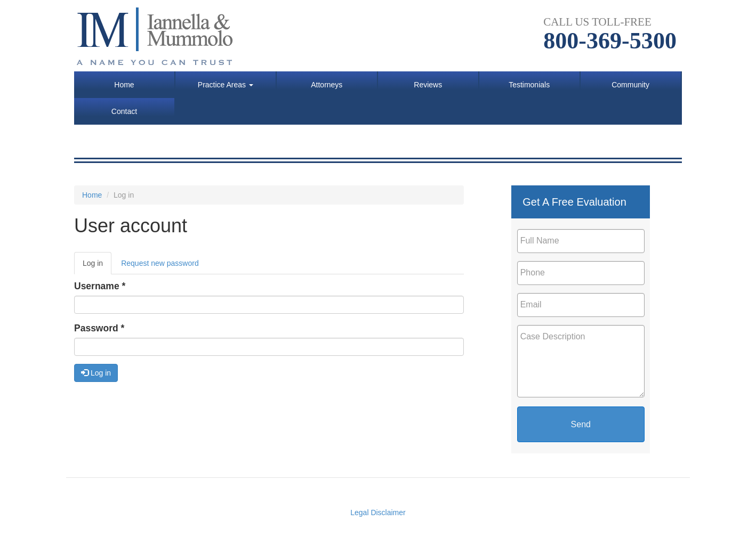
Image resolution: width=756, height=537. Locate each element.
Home (124, 85)
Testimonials (529, 85)
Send (581, 424)
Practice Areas (226, 85)
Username (100, 286)
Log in (97, 266)
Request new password (160, 263)
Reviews (428, 85)
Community (630, 85)
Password (99, 328)
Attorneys (327, 85)
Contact (124, 111)
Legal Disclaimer (378, 512)
